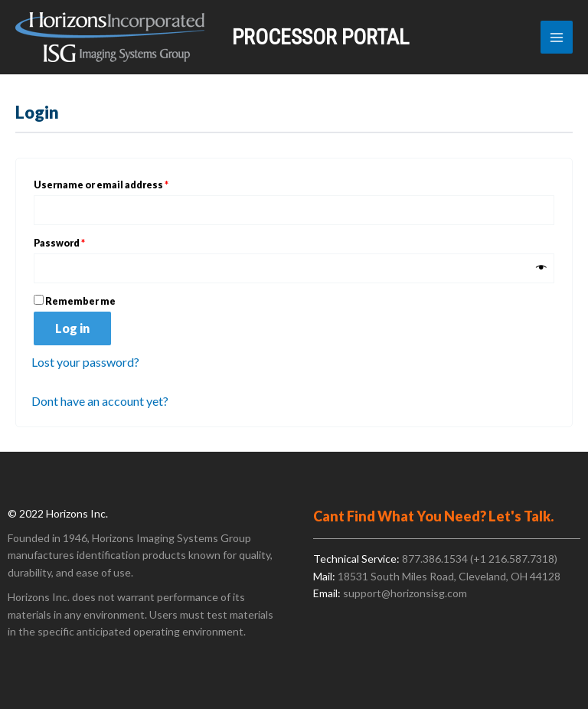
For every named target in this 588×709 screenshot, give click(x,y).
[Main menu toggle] (557, 37)
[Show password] (541, 269)
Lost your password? (85, 362)
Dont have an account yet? (100, 401)
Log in (72, 328)
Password (81, 242)
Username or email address (123, 183)
